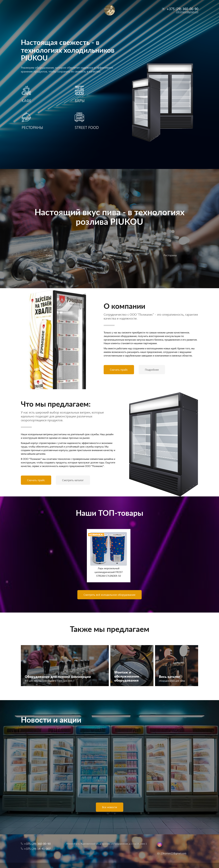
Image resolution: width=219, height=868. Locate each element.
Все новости (110, 807)
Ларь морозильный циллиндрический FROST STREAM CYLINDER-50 (109, 572)
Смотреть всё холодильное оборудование (109, 595)
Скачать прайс (119, 370)
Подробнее (152, 370)
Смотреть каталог (73, 480)
